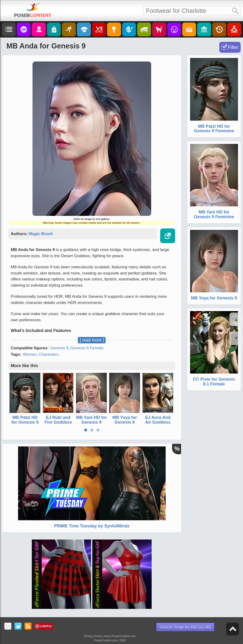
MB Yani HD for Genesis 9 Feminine (91, 422)
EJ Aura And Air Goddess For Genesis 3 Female (158, 424)
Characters (49, 354)
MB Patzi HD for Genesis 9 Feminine (25, 422)
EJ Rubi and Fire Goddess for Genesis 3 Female (58, 424)
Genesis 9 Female (87, 348)
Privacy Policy (93, 636)
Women (30, 354)
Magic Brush (41, 234)
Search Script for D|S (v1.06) (185, 627)
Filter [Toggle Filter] (233, 47)
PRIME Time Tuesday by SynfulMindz (92, 526)
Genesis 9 (59, 348)
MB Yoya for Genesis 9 (125, 420)
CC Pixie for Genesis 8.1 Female (214, 382)
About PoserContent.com (120, 636)
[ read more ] (92, 340)
